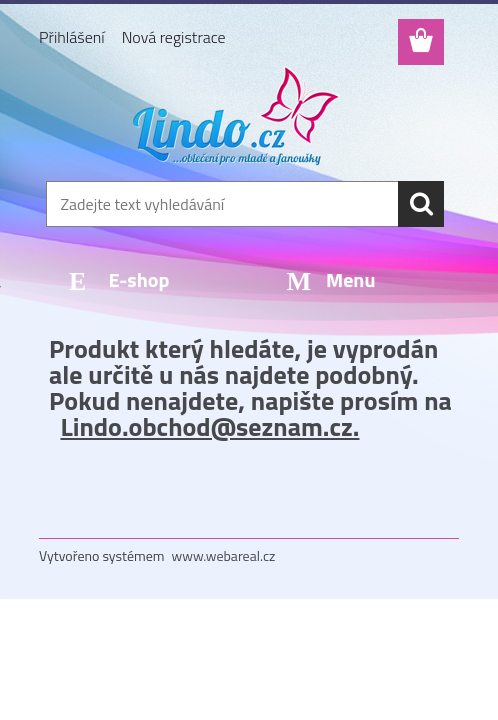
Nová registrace (174, 37)
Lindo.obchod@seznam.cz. (209, 426)
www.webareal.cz (224, 555)
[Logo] (236, 116)
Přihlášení (72, 37)
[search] (421, 204)
